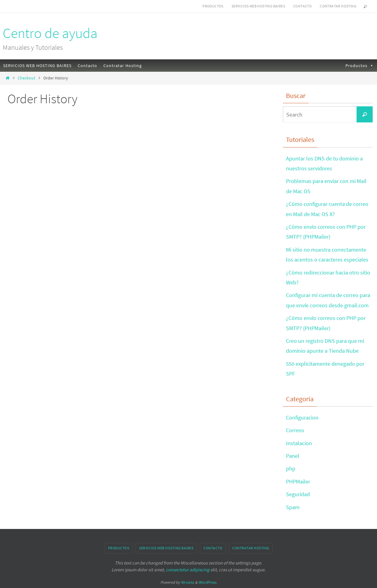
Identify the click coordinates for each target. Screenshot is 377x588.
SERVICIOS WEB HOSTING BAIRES (258, 6)
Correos (295, 430)
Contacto (302, 6)
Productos (213, 6)
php (291, 469)
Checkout (26, 78)
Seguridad (298, 494)
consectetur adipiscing (188, 570)
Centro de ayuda (50, 33)
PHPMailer (298, 481)
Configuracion (302, 418)
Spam (293, 507)
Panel (293, 456)
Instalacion (299, 443)
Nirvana (187, 582)
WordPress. (208, 582)
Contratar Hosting (338, 6)
